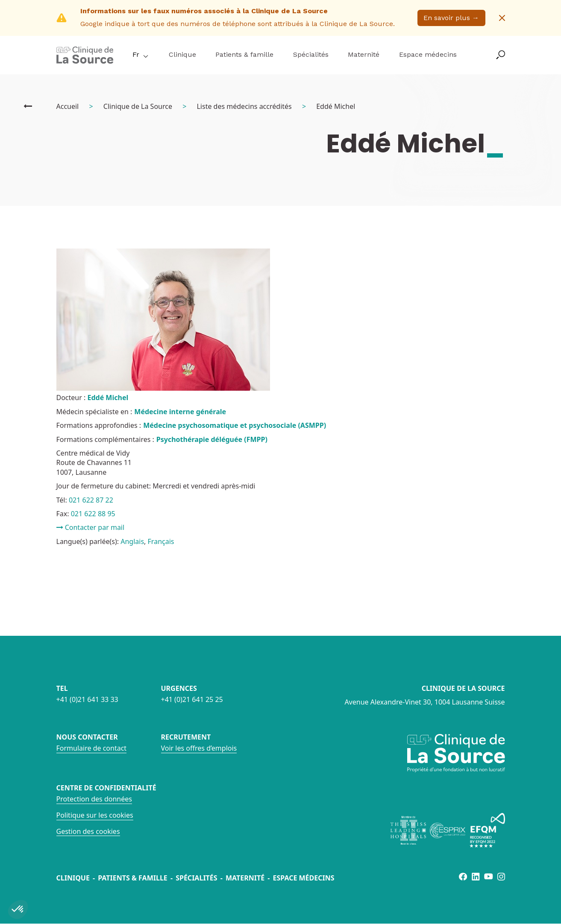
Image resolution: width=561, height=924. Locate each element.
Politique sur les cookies (95, 815)
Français (161, 541)
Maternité (364, 54)
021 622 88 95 (93, 514)
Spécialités (311, 54)
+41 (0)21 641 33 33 (87, 699)
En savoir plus (451, 18)
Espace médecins (428, 54)
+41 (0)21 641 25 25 (192, 699)
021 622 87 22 (91, 500)
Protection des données (94, 799)
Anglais (132, 541)
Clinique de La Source (138, 106)
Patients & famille (244, 54)
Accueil (68, 106)
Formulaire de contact (92, 748)
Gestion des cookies (88, 831)
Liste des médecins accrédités (244, 106)
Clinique (182, 54)
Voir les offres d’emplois (199, 748)
